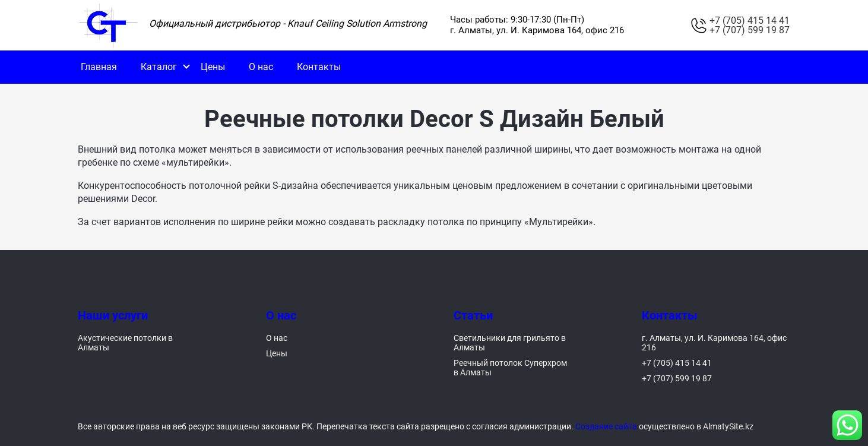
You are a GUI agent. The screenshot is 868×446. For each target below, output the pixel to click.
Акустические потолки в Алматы (125, 343)
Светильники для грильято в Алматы (510, 343)
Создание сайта (606, 426)
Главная (99, 67)
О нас (261, 67)
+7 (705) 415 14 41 (750, 21)
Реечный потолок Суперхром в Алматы (510, 368)
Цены (213, 67)
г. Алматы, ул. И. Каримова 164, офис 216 (714, 343)
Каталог (159, 67)
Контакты (319, 67)
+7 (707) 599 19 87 (750, 30)
